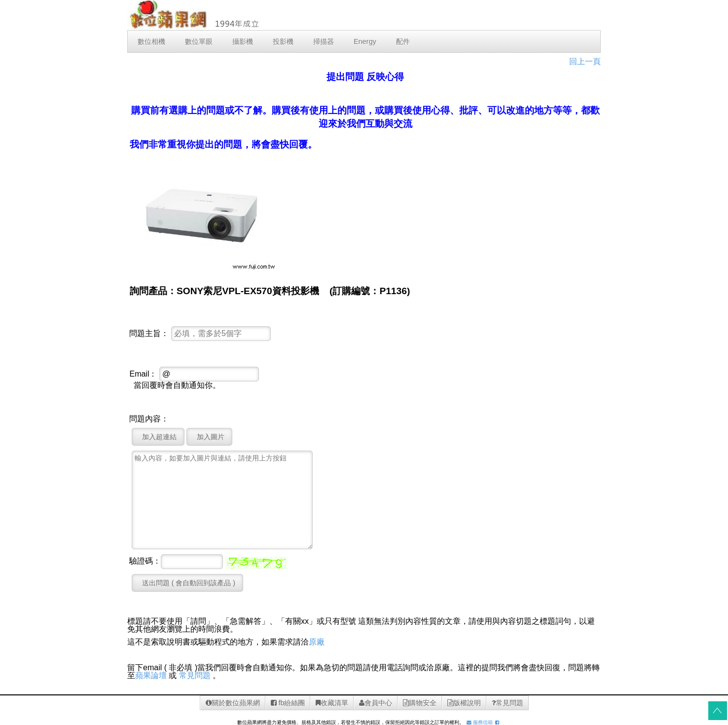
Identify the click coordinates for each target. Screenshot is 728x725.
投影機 (283, 41)
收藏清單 (332, 703)
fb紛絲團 (288, 703)
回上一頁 (585, 61)
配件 (403, 41)
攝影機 (243, 41)
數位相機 (151, 41)
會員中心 (376, 703)
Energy (365, 41)
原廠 (317, 642)
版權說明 (464, 703)
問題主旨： (149, 334)
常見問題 (195, 675)
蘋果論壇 (151, 675)
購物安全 (420, 703)
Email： (143, 374)
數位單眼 (199, 41)
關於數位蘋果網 (233, 703)
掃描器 (324, 41)
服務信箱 (480, 722)
